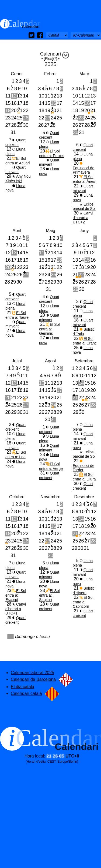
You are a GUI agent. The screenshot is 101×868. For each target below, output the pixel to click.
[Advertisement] (50, 9)
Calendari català (35, 693)
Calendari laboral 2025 (32, 673)
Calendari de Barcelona (42, 679)
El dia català (22, 687)
